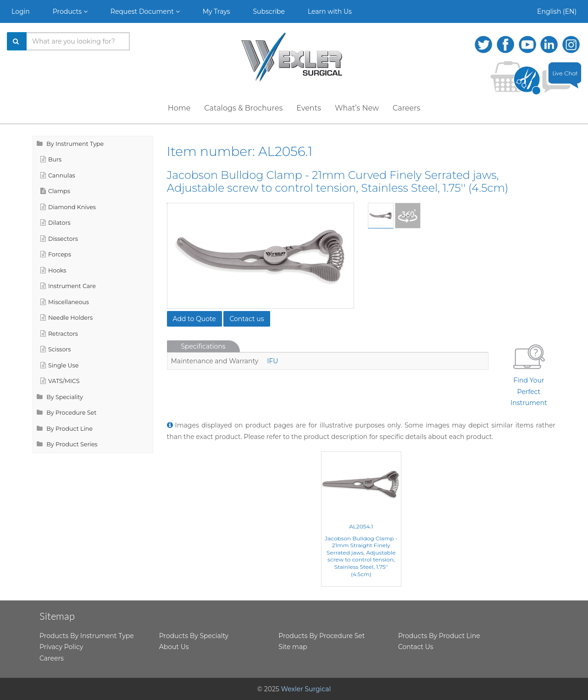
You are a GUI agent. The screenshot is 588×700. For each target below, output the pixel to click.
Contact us (247, 319)
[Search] (17, 41)
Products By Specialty (194, 636)
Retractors (59, 334)
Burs (51, 159)
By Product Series (67, 444)
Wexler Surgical (306, 689)
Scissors (55, 349)
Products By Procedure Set (322, 636)
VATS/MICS (60, 381)
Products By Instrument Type (87, 636)
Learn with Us (330, 11)
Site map (293, 647)
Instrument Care (68, 286)
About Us (174, 647)
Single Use (59, 365)
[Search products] (78, 41)
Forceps (56, 254)
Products (70, 11)
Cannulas (58, 175)
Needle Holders (67, 318)
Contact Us (416, 647)
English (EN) (557, 11)
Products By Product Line (439, 636)
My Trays (216, 11)
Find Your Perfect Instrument (529, 374)
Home (179, 108)
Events (309, 108)
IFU (272, 361)
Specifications (203, 346)
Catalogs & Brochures (243, 108)
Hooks (53, 270)
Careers (406, 108)
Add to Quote (194, 319)
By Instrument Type (70, 144)
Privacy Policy (61, 647)
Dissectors (59, 239)
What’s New (357, 108)
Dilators (55, 223)
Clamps (55, 191)
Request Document (145, 11)
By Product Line (65, 429)
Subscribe (269, 11)
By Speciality (60, 397)
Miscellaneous (65, 302)
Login (21, 11)
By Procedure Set (67, 413)
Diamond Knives (68, 207)
